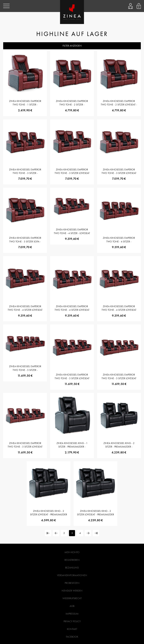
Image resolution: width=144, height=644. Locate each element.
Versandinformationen (72, 575)
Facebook (72, 637)
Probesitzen (72, 583)
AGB (72, 606)
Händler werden (72, 591)
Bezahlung (72, 568)
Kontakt (72, 629)
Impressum (72, 614)
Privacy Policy (72, 621)
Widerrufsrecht (72, 598)
